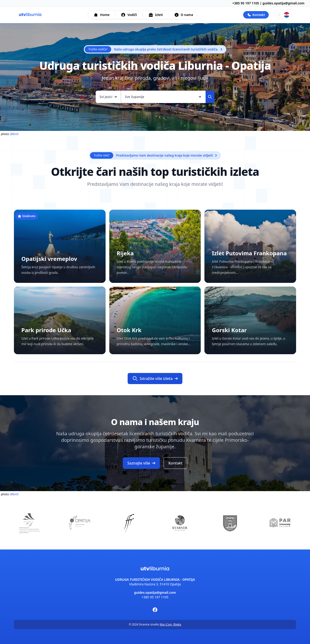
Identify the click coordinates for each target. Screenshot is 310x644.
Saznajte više (141, 463)
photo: (10, 134)
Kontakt (175, 463)
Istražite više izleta (155, 379)
